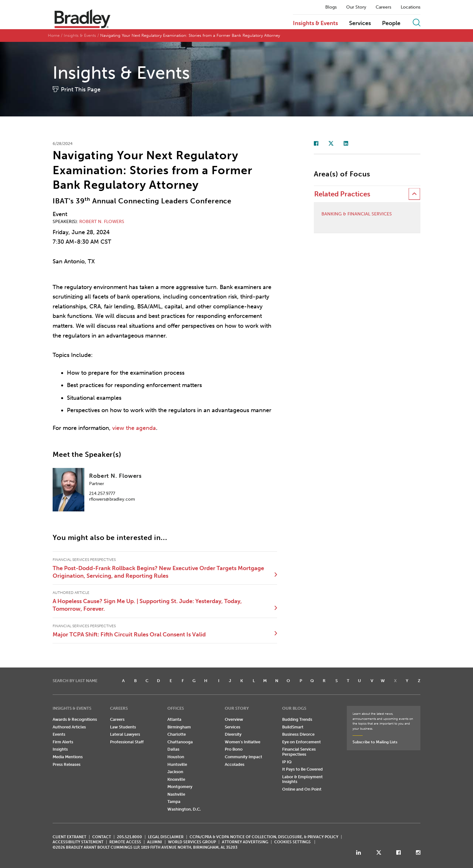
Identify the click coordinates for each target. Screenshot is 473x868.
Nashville (176, 794)
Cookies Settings (292, 842)
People (391, 23)
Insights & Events (315, 23)
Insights (60, 749)
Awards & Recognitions (75, 719)
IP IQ (287, 762)
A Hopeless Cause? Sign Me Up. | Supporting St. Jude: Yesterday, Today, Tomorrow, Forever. (147, 605)
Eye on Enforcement (301, 742)
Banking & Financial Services (357, 214)
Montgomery (180, 787)
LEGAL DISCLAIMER (166, 837)
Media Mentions (68, 757)
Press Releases (67, 764)
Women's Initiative (243, 742)
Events (59, 734)
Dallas (173, 749)
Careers (383, 7)
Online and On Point (302, 789)
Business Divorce (298, 734)
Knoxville (176, 779)
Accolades (235, 764)
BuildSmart (293, 727)
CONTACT (102, 837)
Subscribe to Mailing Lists (375, 742)
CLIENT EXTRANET (69, 837)
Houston (176, 757)
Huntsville (177, 764)
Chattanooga (180, 742)
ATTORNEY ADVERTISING (245, 842)
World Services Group (192, 842)
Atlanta (174, 719)
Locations (411, 7)
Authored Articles (69, 727)
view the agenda (134, 428)
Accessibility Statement (78, 842)
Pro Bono (234, 749)
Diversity (233, 734)
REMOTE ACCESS (125, 842)
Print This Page (81, 89)
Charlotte (177, 734)
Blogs (331, 7)
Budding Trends (297, 719)
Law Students (123, 727)
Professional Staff (127, 742)
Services (360, 23)
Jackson (175, 772)
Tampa (174, 802)
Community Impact (243, 757)
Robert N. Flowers (102, 222)
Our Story (356, 7)
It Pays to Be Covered (302, 769)
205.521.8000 (130, 837)
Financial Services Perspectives (299, 752)
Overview (234, 719)
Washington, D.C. (184, 809)
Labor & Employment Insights (302, 779)
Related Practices (342, 194)
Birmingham (179, 727)
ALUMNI (155, 842)
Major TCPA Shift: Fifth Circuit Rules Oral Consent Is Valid (129, 635)
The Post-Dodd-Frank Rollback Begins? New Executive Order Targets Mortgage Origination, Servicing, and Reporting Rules (158, 572)
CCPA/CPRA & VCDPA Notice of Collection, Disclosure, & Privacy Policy (264, 837)
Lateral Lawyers (125, 734)
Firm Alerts (63, 742)
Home (54, 35)
